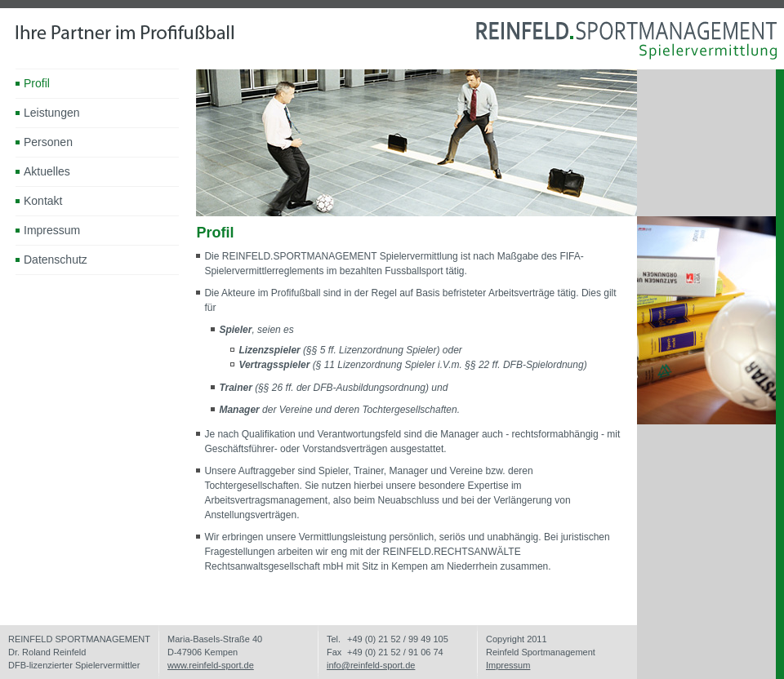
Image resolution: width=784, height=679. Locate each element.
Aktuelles (47, 171)
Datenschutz (56, 260)
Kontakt (43, 201)
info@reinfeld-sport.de (371, 665)
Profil (37, 83)
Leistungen (52, 113)
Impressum (52, 230)
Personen (48, 142)
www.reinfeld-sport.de (211, 665)
